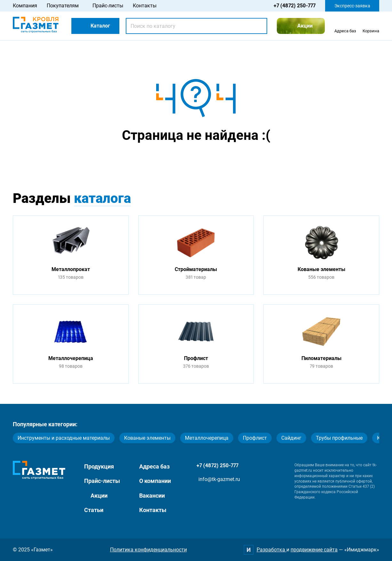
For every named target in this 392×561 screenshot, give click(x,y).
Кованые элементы (147, 438)
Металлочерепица (207, 438)
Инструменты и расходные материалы (64, 438)
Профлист (255, 438)
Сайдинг (291, 438)
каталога (102, 198)
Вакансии (152, 496)
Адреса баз (154, 466)
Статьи (94, 510)
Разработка (272, 550)
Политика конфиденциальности (148, 550)
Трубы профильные (339, 438)
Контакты (145, 6)
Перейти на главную (176, 160)
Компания (25, 6)
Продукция (99, 466)
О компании (155, 481)
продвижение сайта (314, 550)
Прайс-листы (108, 6)
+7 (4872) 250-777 (295, 6)
